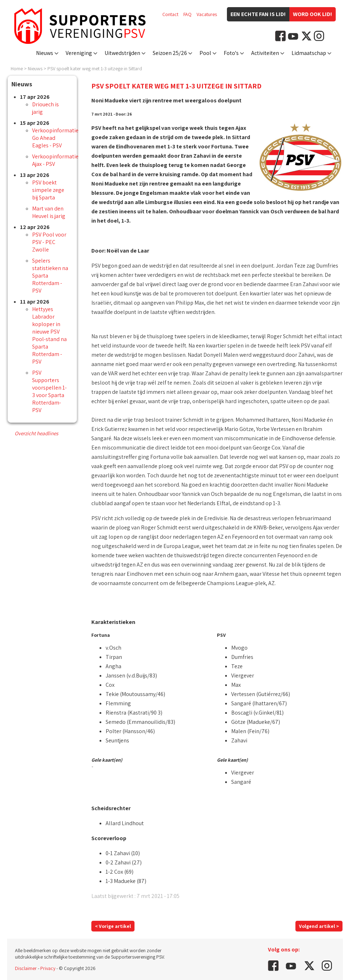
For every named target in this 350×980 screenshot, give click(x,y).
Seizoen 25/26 (170, 53)
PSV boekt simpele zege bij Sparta (48, 190)
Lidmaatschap (309, 53)
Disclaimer (26, 968)
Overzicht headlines (36, 433)
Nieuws (45, 53)
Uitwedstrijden (122, 53)
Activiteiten (265, 53)
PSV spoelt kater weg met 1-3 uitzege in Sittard (95, 68)
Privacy (48, 968)
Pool (205, 53)
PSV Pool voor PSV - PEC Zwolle (49, 242)
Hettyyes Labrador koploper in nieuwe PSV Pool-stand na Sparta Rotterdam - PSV (49, 335)
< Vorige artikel (113, 926)
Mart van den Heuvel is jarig (49, 212)
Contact (170, 14)
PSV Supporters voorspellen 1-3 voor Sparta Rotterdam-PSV (49, 391)
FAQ (187, 14)
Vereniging (79, 53)
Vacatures (207, 14)
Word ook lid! (313, 14)
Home (17, 68)
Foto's (231, 53)
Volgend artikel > (319, 926)
